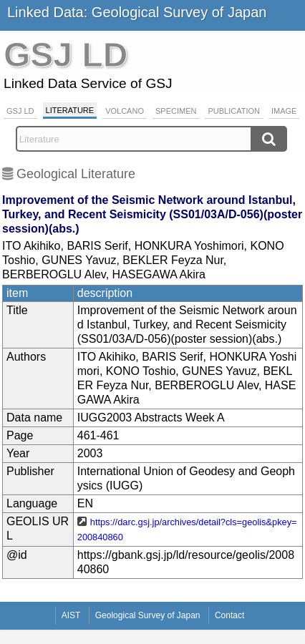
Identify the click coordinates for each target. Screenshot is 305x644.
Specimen (176, 111)
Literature (70, 110)
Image (284, 111)
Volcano (125, 111)
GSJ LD (20, 111)
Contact (229, 615)
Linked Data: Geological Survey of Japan (137, 12)
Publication (234, 111)
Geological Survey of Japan (148, 615)
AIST (71, 615)
